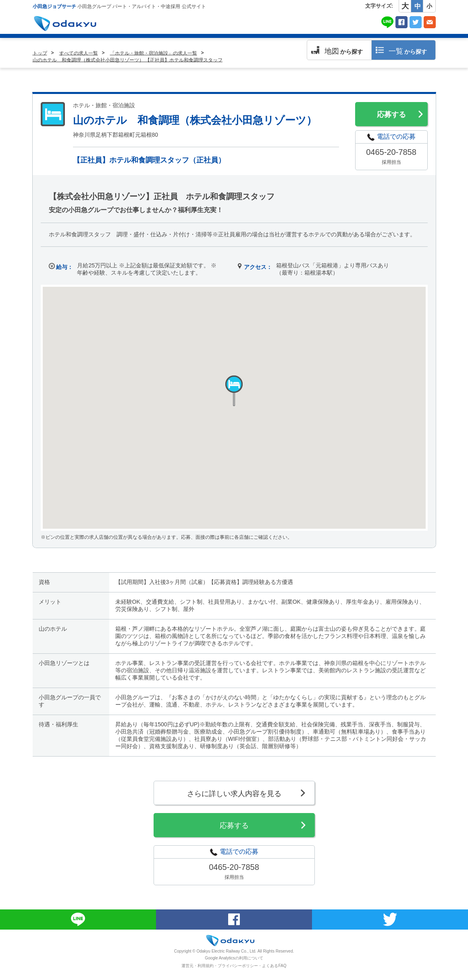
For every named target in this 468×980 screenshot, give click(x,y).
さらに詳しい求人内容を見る (234, 794)
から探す (344, 51)
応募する (391, 115)
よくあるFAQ (274, 966)
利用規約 (206, 966)
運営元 (187, 966)
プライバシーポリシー (238, 966)
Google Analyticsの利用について (234, 958)
